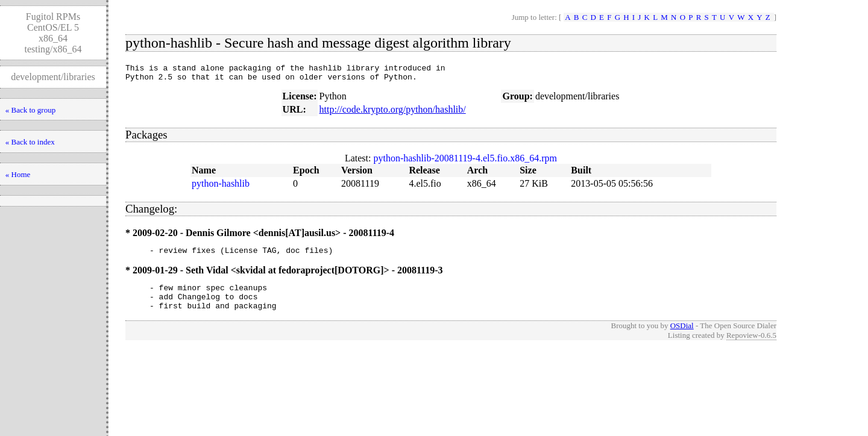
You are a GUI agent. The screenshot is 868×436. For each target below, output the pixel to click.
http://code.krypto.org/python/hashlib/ (392, 113)
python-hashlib (221, 187)
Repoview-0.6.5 (751, 346)
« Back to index (30, 142)
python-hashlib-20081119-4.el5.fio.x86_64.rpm (465, 162)
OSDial (682, 336)
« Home (18, 174)
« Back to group (30, 110)
